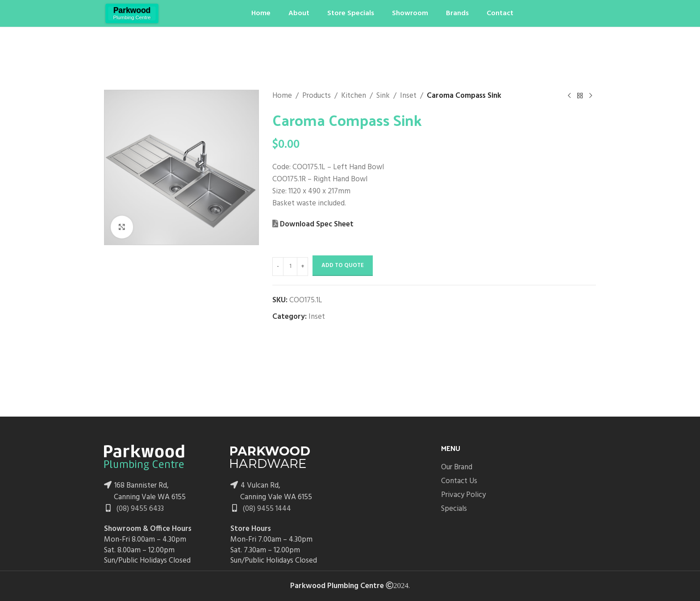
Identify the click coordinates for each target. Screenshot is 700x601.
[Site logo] (132, 13)
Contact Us (459, 481)
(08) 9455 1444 (266, 509)
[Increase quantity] (302, 267)
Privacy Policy (463, 495)
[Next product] (591, 96)
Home (282, 96)
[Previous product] (570, 96)
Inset (408, 96)
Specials (454, 509)
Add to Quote (343, 265)
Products (317, 96)
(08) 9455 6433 (139, 509)
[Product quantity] (290, 267)
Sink (383, 96)
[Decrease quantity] (278, 267)
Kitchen (354, 96)
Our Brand (457, 467)
